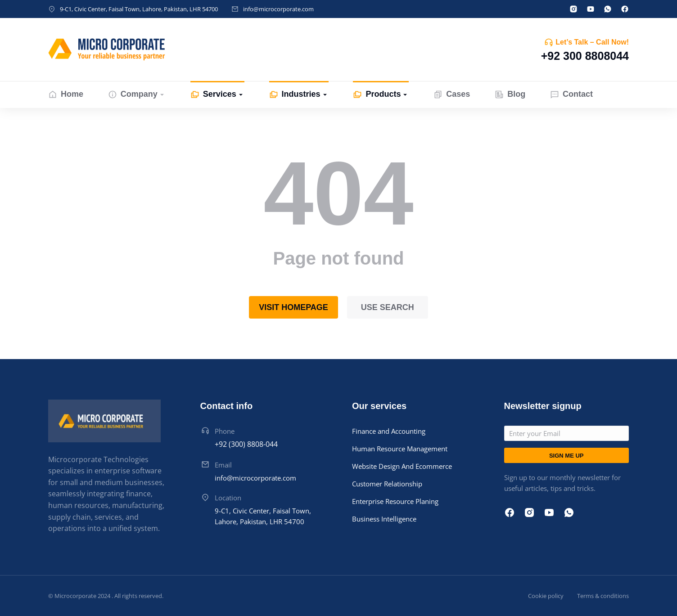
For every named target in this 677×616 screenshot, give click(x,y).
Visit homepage (293, 307)
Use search (388, 307)
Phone (225, 431)
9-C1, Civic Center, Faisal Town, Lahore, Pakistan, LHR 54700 (139, 9)
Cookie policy (546, 596)
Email (223, 465)
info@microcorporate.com (278, 9)
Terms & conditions (603, 596)
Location (228, 498)
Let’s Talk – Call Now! (592, 42)
